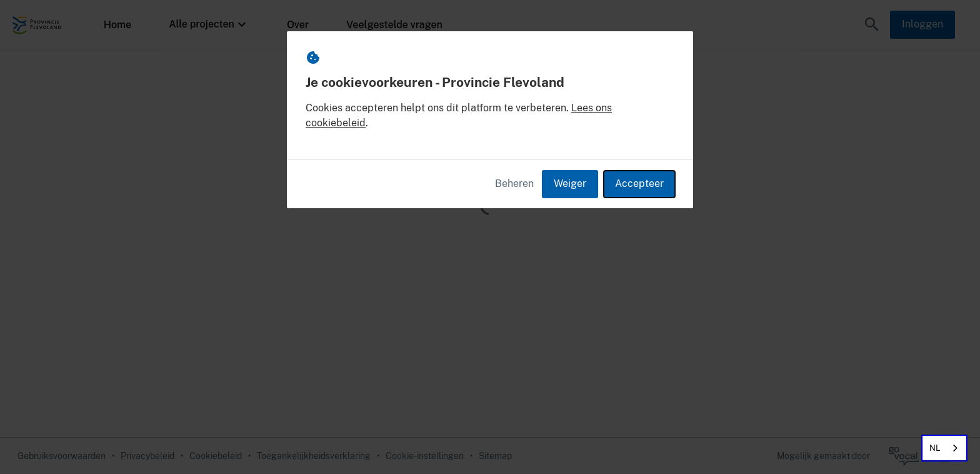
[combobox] (944, 448)
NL (935, 448)
